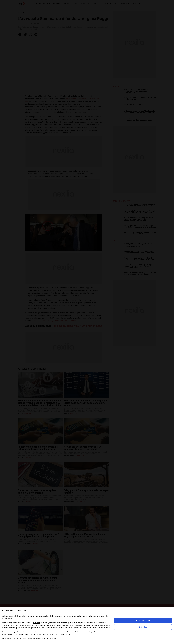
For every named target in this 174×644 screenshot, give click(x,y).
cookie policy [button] (7, 618)
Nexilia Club (143, 627)
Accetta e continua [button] (143, 620)
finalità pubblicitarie (9, 628)
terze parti (37, 623)
